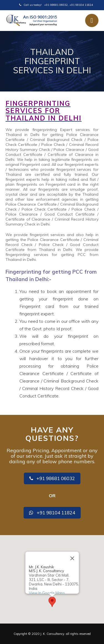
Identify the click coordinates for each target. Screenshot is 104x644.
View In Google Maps (47, 593)
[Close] (72, 558)
